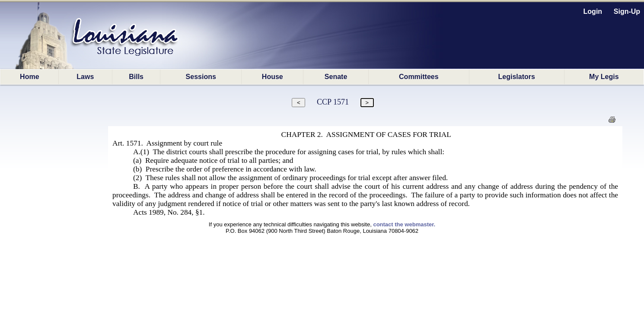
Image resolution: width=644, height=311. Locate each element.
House (273, 77)
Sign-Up (627, 11)
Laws (85, 77)
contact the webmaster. (404, 224)
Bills (136, 77)
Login (593, 11)
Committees (419, 77)
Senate (336, 77)
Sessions (201, 77)
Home (29, 77)
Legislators (517, 77)
